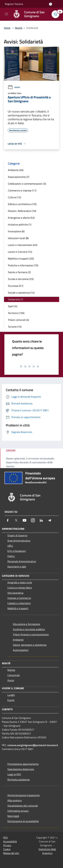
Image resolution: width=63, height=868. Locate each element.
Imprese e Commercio (19, 598)
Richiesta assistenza (19, 779)
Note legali (13, 816)
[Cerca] (56, 14)
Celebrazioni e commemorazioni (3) (27, 184)
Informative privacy (18, 811)
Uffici (10, 546)
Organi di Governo (17, 535)
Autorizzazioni (21, 650)
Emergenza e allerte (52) (21, 218)
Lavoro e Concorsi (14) (20, 252)
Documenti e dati (17, 567)
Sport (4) (13, 306)
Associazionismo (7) (19, 177)
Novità (19, 28)
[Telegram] (50, 520)
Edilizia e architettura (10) (22, 204)
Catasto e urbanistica (19, 603)
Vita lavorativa (15, 593)
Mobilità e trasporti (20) (21, 259)
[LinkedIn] (41, 520)
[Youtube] (24, 520)
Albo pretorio (15, 800)
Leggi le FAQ (14, 774)
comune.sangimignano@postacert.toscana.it (33, 745)
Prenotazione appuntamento (23, 764)
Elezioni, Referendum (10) (22, 211)
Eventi (11, 700)
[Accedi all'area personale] (51, 4)
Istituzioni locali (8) (18, 238)
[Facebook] (8, 520)
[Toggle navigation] (6, 14)
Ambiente (18, 640)
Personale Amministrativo (22, 561)
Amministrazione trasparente (24, 795)
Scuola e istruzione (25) (21, 279)
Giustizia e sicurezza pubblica (29, 629)
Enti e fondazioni (17, 551)
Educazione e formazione (27, 624)
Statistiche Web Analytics (47, 851)
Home (7, 28)
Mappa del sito (11, 853)
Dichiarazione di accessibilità (23, 821)
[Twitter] (16, 520)
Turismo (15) (15, 327)
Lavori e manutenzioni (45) (23, 245)
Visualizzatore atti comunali (23, 806)
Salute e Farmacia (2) (19, 272)
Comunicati (14, 675)
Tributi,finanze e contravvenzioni (31, 634)
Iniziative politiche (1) (20, 224)
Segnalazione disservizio (21, 769)
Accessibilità (10, 841)
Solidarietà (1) (15, 299)
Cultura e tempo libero (20, 588)
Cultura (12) (14, 197)
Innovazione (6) (16, 231)
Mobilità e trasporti (18, 608)
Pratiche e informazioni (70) (23, 265)
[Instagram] (33, 520)
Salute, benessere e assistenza (30, 645)
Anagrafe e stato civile (20, 582)
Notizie (11, 670)
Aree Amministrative (19, 541)
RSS (5, 838)
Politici (11, 556)
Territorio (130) (16, 313)
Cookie (7, 849)
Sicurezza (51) (16, 286)
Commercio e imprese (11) (22, 190)
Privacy (7, 845)
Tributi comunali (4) (18, 320)
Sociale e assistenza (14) (21, 293)
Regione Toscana (14, 4)
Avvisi (14, 87)
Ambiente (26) (16, 170)
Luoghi (11, 695)
